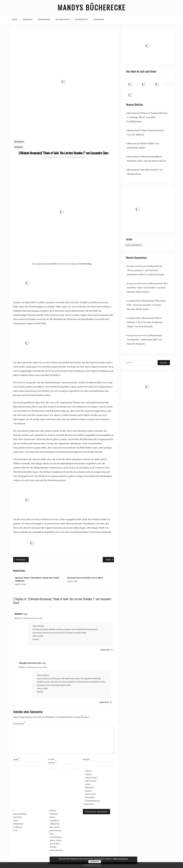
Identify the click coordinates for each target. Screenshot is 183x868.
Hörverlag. (87, 264)
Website (86, 759)
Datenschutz (81, 20)
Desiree (18, 614)
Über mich (28, 20)
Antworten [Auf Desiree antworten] (105, 650)
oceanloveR (133, 301)
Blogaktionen (62, 20)
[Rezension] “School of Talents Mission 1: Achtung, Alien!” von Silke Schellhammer (147, 117)
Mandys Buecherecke (76, 157)
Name (16, 759)
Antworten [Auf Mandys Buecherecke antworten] (104, 702)
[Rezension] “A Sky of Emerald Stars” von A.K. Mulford (85, 578)
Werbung (18, 147)
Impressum (99, 20)
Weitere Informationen (121, 859)
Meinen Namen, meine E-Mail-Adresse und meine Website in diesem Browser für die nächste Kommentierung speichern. (91, 788)
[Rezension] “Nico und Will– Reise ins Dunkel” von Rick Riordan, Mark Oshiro (147, 288)
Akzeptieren (95, 862)
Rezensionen (44, 20)
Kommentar (19, 723)
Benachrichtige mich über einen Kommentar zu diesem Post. (19, 821)
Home (14, 20)
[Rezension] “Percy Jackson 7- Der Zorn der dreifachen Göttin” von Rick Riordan (146, 270)
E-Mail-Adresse (52, 761)
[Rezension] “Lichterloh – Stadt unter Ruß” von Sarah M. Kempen (144, 340)
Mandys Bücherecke (91, 7)
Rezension (19, 142)
